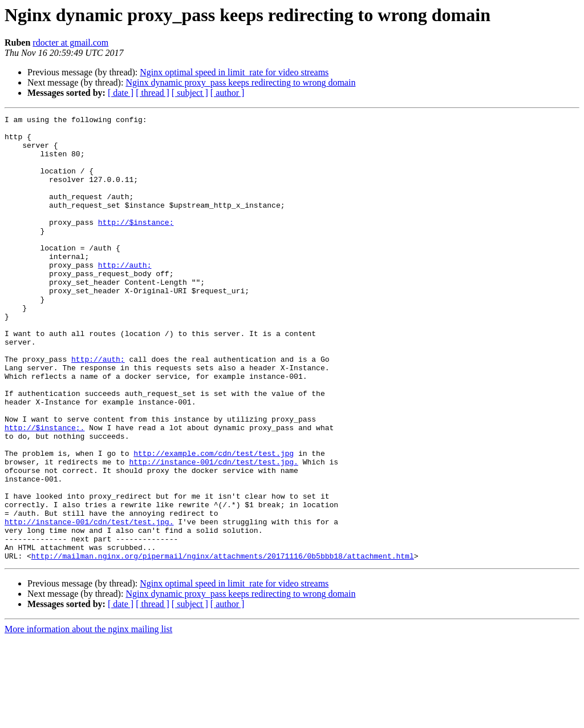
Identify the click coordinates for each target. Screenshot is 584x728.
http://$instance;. (44, 491)
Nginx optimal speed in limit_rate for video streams (234, 72)
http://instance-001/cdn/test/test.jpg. (213, 532)
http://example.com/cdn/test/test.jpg (214, 521)
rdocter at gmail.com (70, 43)
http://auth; (125, 296)
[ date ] (121, 93)
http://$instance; (136, 244)
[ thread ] (153, 93)
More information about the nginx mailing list (88, 718)
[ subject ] (190, 93)
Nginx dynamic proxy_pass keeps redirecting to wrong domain (240, 82)
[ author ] (228, 93)
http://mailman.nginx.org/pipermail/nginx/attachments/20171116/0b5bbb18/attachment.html (223, 645)
